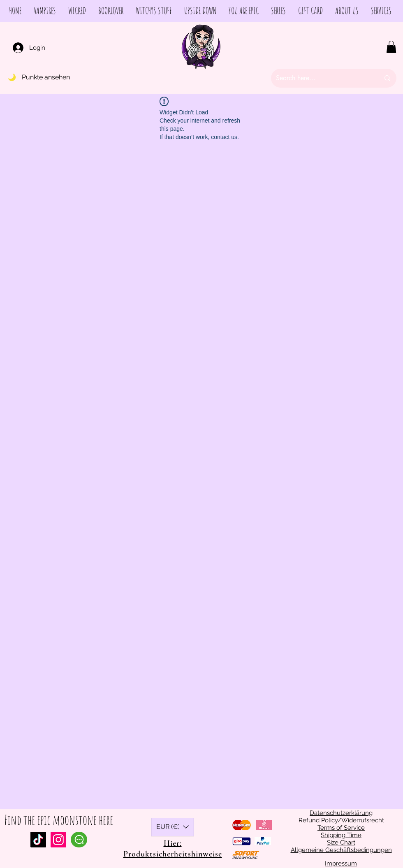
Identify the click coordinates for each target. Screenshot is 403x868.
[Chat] (79, 840)
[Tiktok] (38, 840)
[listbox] (173, 827)
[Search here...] (322, 78)
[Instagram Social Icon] (58, 840)
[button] (391, 47)
